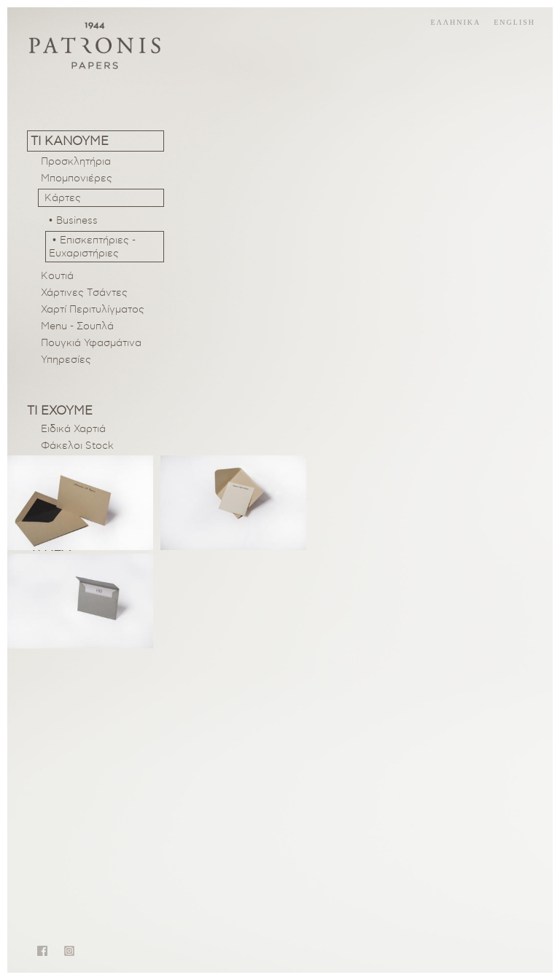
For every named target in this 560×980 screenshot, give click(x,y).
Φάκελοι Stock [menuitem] (77, 446)
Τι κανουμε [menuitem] (70, 141)
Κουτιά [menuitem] (57, 276)
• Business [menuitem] (73, 221)
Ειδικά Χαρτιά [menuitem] (73, 429)
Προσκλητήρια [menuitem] (76, 162)
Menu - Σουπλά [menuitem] (77, 326)
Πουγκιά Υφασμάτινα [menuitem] (91, 343)
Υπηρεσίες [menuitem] (66, 360)
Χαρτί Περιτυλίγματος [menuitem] (93, 310)
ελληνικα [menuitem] (455, 22)
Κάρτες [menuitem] (63, 198)
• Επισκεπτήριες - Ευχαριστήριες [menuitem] (92, 247)
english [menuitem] (514, 22)
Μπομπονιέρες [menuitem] (77, 179)
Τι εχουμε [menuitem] (60, 411)
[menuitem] (101, 198)
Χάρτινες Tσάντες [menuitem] (84, 293)
